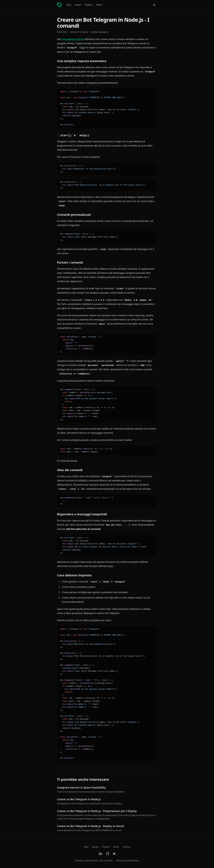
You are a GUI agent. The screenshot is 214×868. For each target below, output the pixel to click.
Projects (89, 5)
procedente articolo (73, 39)
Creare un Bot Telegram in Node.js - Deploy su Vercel (91, 826)
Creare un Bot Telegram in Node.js (79, 799)
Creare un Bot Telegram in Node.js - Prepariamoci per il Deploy (97, 811)
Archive (126, 847)
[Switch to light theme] (154, 5)
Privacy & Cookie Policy (127, 860)
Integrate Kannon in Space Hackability (81, 787)
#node (94, 32)
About (99, 5)
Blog (69, 5)
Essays (78, 5)
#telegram (104, 32)
